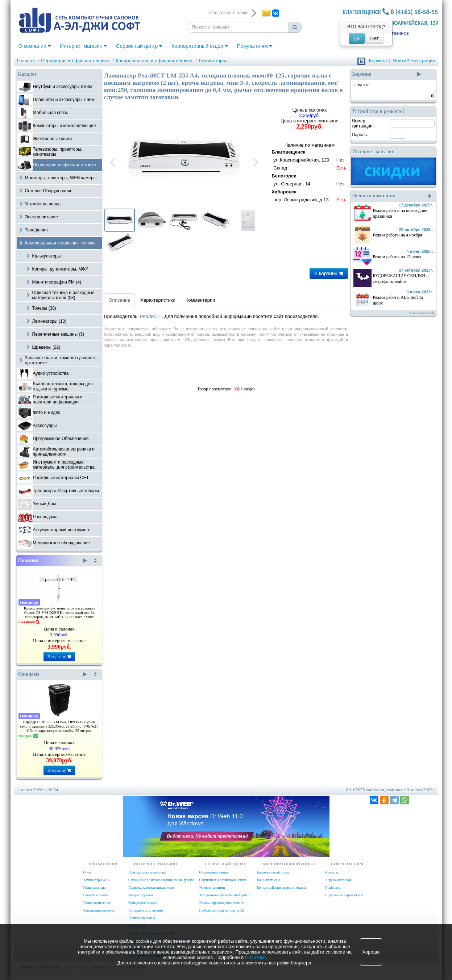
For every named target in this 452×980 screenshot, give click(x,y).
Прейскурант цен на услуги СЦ (222, 910)
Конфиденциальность (99, 910)
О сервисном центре (214, 872)
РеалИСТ (151, 316)
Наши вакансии (95, 888)
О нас (87, 872)
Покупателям (255, 46)
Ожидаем (53, 674)
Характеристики (158, 300)
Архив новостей (422, 313)
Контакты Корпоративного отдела (281, 888)
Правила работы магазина (147, 872)
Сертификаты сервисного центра (223, 880)
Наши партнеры (269, 880)
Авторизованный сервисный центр (224, 895)
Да (356, 38)
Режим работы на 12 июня (397, 257)
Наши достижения (97, 903)
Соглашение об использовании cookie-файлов (161, 880)
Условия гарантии (212, 888)
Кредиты (331, 872)
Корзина (378, 61)
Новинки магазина (142, 918)
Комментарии (200, 300)
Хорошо (371, 952)
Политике (255, 957)
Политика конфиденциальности (151, 888)
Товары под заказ (141, 895)
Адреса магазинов (338, 880)
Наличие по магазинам (309, 173)
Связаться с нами (96, 895)
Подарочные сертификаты (344, 895)
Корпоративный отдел (200, 46)
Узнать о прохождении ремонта (222, 903)
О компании (35, 46)
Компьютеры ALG (97, 880)
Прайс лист (333, 888)
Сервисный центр (139, 46)
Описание (120, 300)
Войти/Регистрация (414, 61)
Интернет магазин (84, 46)
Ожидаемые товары (142, 903)
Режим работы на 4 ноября (398, 235)
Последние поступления (146, 910)
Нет (374, 38)
